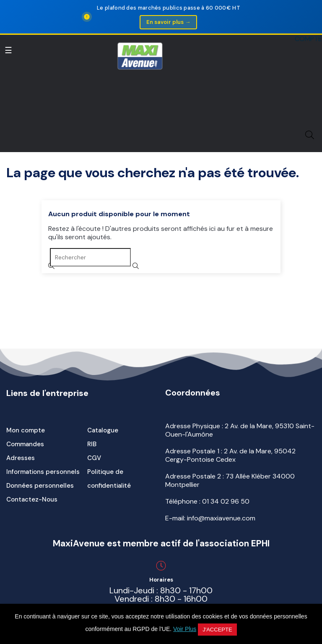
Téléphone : (207, 501)
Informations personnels (43, 472)
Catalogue (103, 430)
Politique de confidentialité (109, 479)
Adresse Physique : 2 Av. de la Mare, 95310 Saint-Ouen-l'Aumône (240, 430)
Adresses (21, 458)
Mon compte (26, 430)
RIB (92, 444)
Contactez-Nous (32, 499)
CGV (94, 458)
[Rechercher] (90, 257)
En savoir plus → (168, 22)
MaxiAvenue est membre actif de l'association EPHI (161, 543)
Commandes (25, 444)
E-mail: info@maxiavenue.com (210, 518)
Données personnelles (40, 486)
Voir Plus (185, 629)
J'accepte (217, 630)
